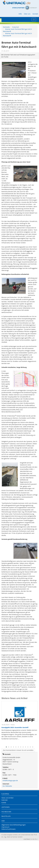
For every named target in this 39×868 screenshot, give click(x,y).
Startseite (6, 27)
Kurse (4, 803)
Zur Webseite (7, 786)
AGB (3, 821)
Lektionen (5, 807)
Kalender (5, 800)
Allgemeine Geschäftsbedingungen (14, 825)
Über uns (27, 14)
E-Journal (16, 27)
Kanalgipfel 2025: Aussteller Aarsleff (15, 727)
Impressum (5, 827)
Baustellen (6, 816)
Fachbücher (6, 812)
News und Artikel (7, 798)
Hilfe (20, 14)
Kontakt (35, 14)
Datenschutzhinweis (8, 829)
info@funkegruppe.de (10, 780)
